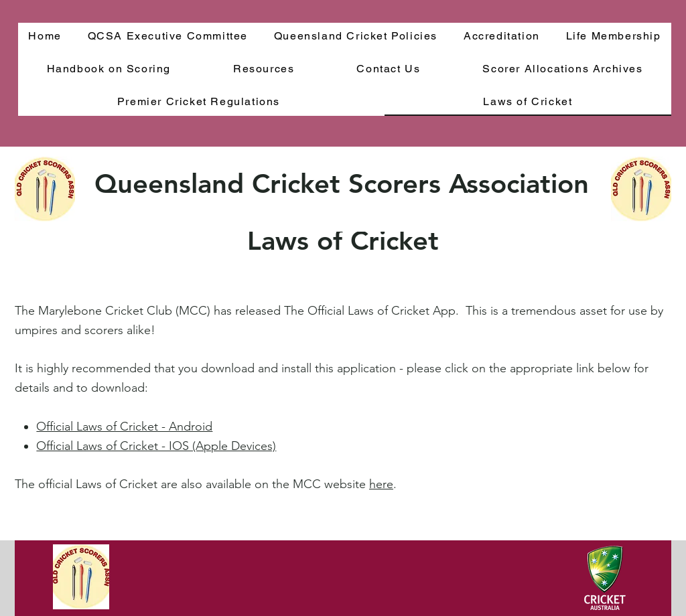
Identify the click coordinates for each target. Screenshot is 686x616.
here (381, 484)
